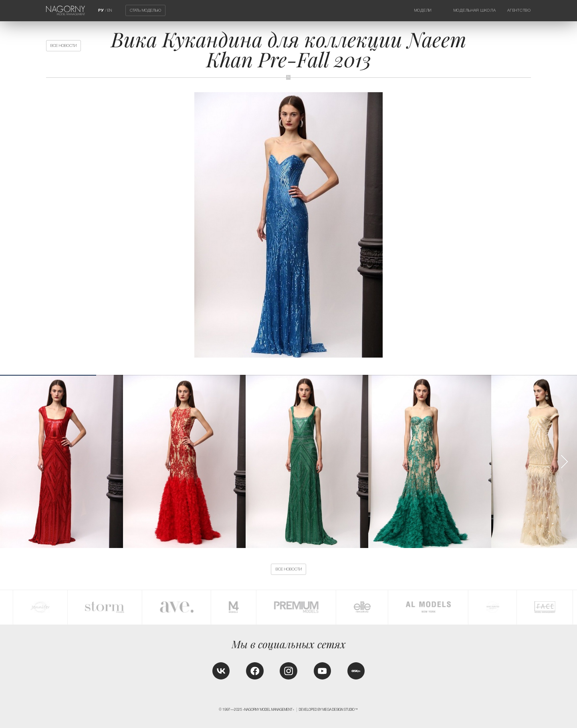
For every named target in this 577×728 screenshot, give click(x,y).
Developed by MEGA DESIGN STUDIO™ (329, 710)
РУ (101, 10)
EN (110, 10)
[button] (564, 462)
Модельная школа (475, 10)
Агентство (519, 10)
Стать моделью (145, 11)
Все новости (64, 45)
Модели (423, 10)
